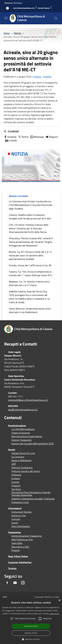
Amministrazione (17, 426)
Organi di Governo (21, 433)
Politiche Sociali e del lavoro (26, 471)
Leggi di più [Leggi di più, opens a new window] (54, 614)
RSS (5, 597)
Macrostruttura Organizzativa (27, 436)
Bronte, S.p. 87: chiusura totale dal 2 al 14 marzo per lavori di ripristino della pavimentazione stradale (30, 255)
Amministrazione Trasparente (27, 536)
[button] (25, 619)
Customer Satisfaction (20, 562)
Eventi (15, 523)
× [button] (59, 601)
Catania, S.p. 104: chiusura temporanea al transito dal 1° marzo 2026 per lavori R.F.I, (31, 273)
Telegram (51, 137)
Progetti (16, 550)
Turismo (12, 568)
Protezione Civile (20, 502)
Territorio (16, 489)
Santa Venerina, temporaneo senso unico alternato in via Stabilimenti (30, 310)
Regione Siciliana (13, 3)
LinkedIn (11, 140)
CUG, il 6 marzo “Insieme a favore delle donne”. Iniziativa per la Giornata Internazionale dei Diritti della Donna (29, 228)
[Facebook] (7, 583)
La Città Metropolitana (23, 429)
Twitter (23, 137)
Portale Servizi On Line (23, 453)
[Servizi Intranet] (44, 8)
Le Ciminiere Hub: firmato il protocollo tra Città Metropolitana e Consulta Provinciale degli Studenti (31, 205)
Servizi (12, 450)
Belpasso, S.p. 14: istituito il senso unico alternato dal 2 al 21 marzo (29, 283)
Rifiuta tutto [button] (31, 633)
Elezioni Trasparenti (22, 440)
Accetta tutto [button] (31, 626)
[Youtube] (15, 583)
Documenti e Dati (20, 547)
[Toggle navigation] (6, 18)
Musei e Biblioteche (21, 460)
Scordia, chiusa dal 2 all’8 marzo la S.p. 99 (30, 265)
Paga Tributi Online (18, 556)
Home (7, 33)
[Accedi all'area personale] (7, 8)
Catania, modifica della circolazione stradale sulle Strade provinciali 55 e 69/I (30, 217)
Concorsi (16, 519)
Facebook (10, 137)
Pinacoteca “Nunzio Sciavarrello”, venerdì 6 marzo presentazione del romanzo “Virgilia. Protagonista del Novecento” (31, 242)
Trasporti (16, 486)
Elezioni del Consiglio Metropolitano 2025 (33, 444)
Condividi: (11, 131)
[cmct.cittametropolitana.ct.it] (24, 8)
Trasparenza (14, 532)
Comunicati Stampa (21, 512)
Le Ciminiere (18, 457)
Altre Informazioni (21, 526)
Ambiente (16, 475)
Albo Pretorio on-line (22, 539)
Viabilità (47, 77)
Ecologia (16, 478)
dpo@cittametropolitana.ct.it (23, 410)
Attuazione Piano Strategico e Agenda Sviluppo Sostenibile (31, 494)
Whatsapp (37, 137)
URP (14, 464)
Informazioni (15, 508)
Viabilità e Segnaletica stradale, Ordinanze (33, 499)
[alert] (31, 621)
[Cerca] (56, 18)
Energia (15, 482)
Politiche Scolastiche (22, 468)
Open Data (17, 543)
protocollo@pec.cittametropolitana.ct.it (28, 400)
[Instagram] (23, 583)
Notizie (18, 33)
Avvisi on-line (19, 515)
